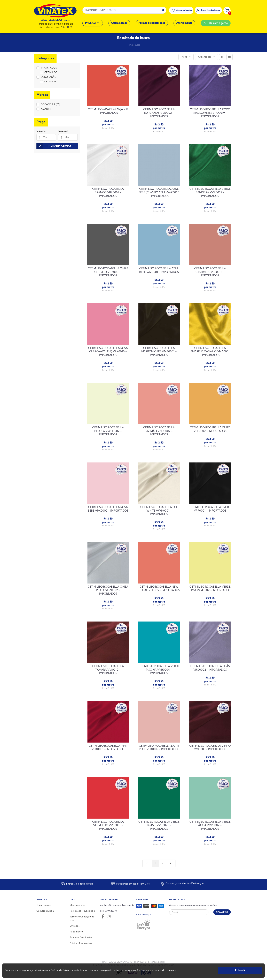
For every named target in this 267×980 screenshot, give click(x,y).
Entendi (240, 970)
